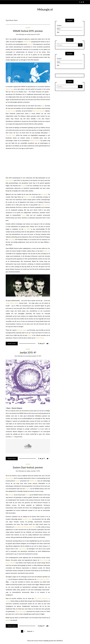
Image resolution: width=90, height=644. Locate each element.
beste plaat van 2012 (43, 579)
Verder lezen (12, 343)
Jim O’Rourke (25, 527)
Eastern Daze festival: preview (28, 467)
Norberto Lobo (27, 519)
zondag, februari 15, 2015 (33, 34)
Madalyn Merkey (35, 141)
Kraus (24, 215)
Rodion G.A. (47, 251)
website (8, 620)
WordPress (60, 641)
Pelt (7, 579)
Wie (58, 32)
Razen (43, 106)
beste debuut (10, 180)
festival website (40, 338)
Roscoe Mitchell (10, 563)
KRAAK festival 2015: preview (28, 31)
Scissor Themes (39, 641)
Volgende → (30, 631)
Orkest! (30, 335)
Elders (59, 29)
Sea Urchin (44, 194)
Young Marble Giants (12, 303)
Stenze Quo (27, 197)
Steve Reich (17, 527)
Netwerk (30, 44)
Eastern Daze (10, 89)
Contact (59, 25)
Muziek (28, 28)
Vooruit (18, 481)
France (27, 495)
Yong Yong (11, 239)
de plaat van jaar (10, 111)
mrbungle (22, 34)
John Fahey (33, 527)
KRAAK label (27, 42)
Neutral (23, 186)
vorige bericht (22, 549)
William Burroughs (21, 611)
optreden (11, 495)
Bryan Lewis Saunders (39, 111)
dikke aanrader (45, 205)
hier (13, 437)
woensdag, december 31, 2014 (33, 356)
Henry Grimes (44, 560)
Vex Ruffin (27, 229)
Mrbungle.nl (45, 9)
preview (27, 489)
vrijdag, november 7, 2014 (33, 471)
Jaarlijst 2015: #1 (28, 353)
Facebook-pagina (22, 330)
